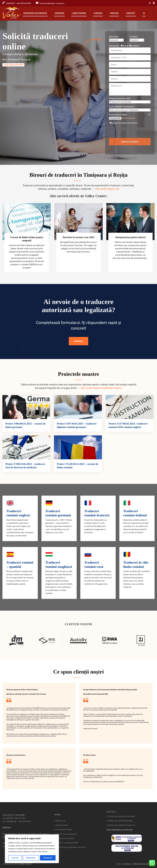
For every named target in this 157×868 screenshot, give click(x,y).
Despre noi (61, 821)
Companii (59, 13)
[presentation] (124, 131)
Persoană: (124, 46)
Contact (131, 13)
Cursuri (98, 13)
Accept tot (48, 858)
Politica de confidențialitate (120, 821)
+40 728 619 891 (13, 65)
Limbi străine (79, 13)
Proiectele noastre (64, 830)
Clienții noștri (62, 825)
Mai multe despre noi (107, 189)
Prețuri (114, 13)
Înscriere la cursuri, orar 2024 (78, 237)
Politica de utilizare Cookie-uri (121, 825)
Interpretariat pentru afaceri (130, 237)
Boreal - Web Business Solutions (140, 864)
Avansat (15, 858)
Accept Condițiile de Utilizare (125, 123)
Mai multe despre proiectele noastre (102, 388)
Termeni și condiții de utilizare (121, 816)
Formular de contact (65, 838)
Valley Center (25, 864)
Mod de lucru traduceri (66, 834)
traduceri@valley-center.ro (52, 3)
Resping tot (31, 858)
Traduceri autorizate (35, 13)
